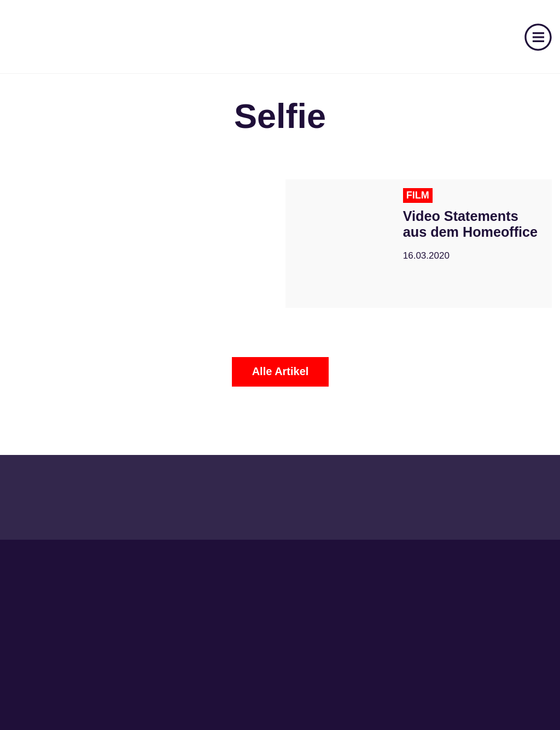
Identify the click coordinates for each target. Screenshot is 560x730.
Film (418, 195)
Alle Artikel (281, 371)
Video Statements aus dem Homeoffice (470, 224)
